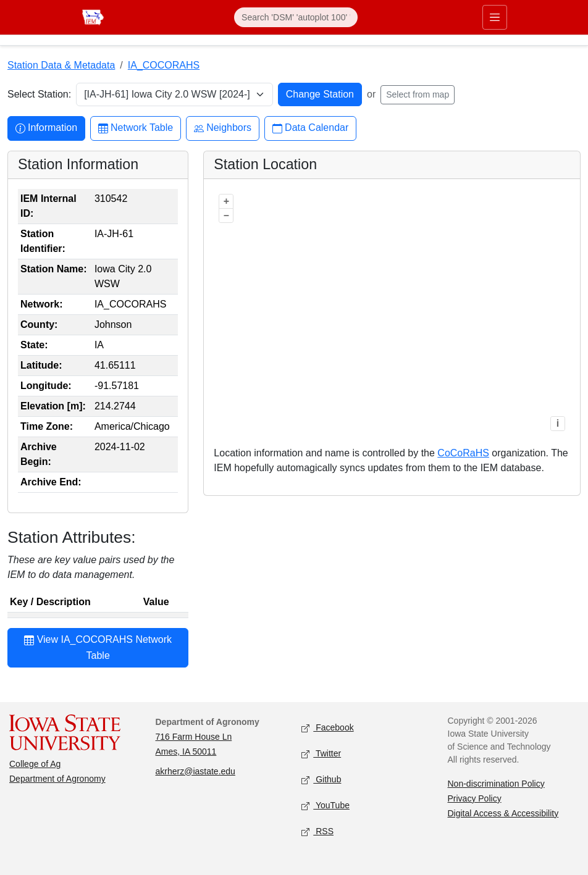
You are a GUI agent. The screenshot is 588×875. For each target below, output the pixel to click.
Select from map (418, 94)
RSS (317, 831)
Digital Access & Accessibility (503, 813)
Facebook (328, 728)
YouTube (325, 806)
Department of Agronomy (57, 779)
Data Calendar (310, 128)
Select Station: (39, 94)
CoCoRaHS (463, 453)
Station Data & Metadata (61, 65)
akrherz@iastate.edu (195, 771)
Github (321, 780)
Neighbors (223, 128)
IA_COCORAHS (164, 65)
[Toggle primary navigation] (495, 17)
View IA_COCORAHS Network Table (98, 647)
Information (46, 128)
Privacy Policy (475, 798)
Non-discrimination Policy (496, 784)
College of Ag (35, 764)
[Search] (296, 17)
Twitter (321, 754)
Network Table (136, 128)
